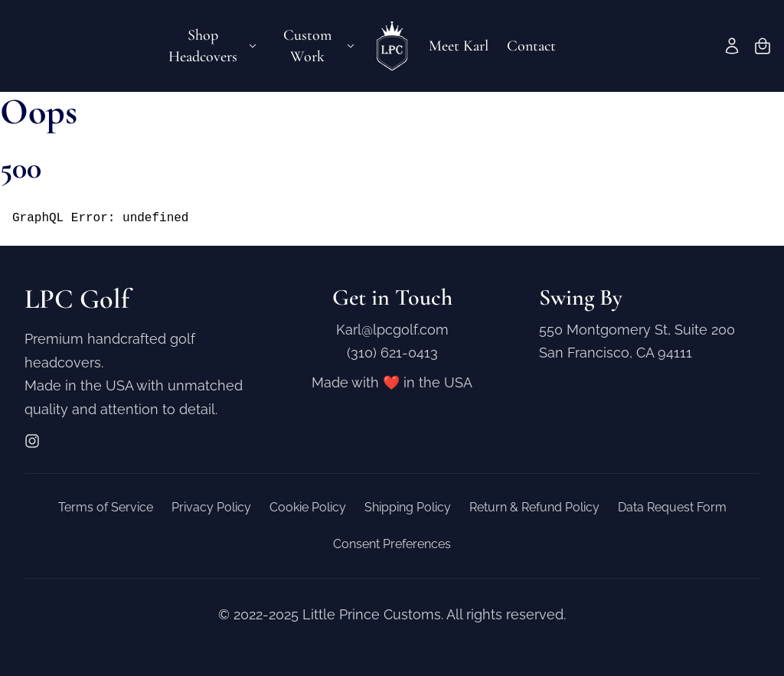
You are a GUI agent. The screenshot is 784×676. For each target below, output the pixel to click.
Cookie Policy (308, 507)
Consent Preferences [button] (392, 544)
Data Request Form (672, 507)
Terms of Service (106, 507)
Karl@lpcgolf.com (392, 330)
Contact (531, 46)
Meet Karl (459, 46)
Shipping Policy (408, 507)
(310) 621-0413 (392, 353)
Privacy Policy (211, 507)
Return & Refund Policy (534, 507)
